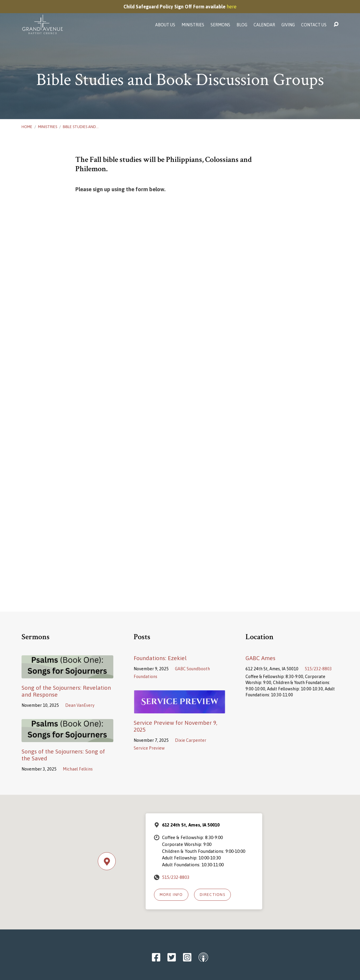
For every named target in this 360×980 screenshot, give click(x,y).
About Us (165, 25)
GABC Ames (260, 658)
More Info (171, 895)
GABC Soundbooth (192, 669)
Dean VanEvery (80, 705)
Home (27, 127)
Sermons (220, 25)
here (232, 7)
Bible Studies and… (81, 127)
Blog (242, 25)
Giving (288, 25)
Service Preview (149, 748)
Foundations (145, 677)
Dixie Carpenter (191, 740)
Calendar (264, 25)
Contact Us (314, 25)
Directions (212, 895)
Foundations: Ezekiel (160, 658)
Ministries (193, 25)
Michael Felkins (78, 769)
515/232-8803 (318, 669)
